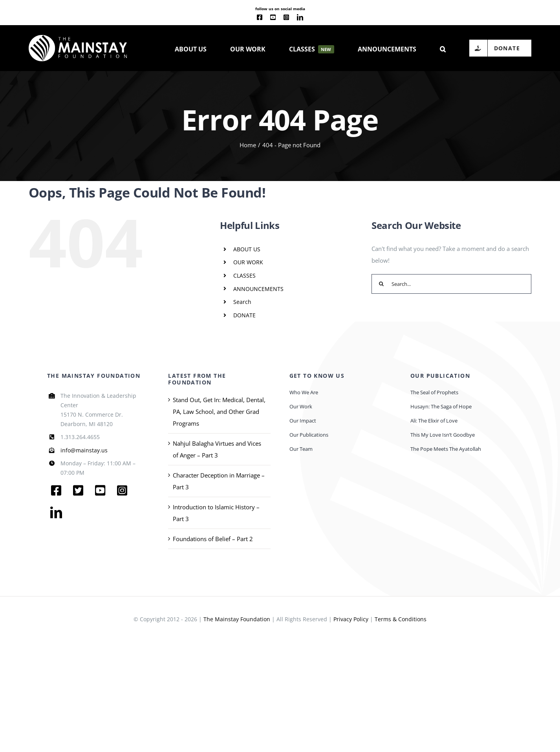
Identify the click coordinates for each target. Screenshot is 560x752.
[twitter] (78, 490)
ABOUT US (247, 249)
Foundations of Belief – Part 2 (213, 539)
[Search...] (451, 284)
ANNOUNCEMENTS (258, 289)
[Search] (381, 284)
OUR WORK (248, 262)
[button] (443, 48)
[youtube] (273, 17)
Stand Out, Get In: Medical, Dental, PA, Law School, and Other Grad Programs (219, 412)
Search (242, 302)
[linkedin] (300, 17)
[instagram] (286, 17)
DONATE (244, 315)
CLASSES (244, 275)
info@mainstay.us (84, 450)
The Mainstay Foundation (237, 619)
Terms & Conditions (401, 619)
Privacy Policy (351, 619)
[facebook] (260, 17)
